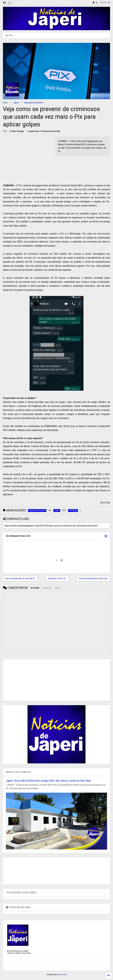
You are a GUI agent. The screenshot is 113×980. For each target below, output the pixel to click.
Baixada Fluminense (34, 103)
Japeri (16, 103)
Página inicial (57, 579)
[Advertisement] (28, 157)
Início (5, 103)
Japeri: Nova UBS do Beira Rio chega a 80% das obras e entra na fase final (48, 781)
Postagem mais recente (20, 579)
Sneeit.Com (62, 975)
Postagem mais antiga (93, 579)
